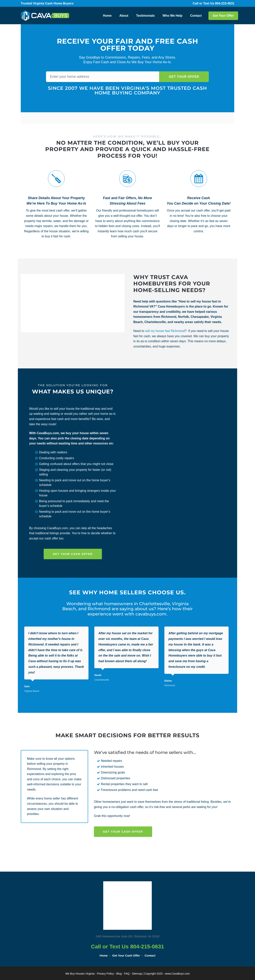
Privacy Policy (105, 974)
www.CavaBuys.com (177, 974)
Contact (196, 16)
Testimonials (145, 16)
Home (107, 16)
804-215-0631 (227, 3)
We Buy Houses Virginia (80, 974)
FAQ (127, 974)
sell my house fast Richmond (165, 331)
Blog (119, 974)
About (124, 16)
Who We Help (173, 16)
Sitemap (137, 974)
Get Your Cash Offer (126, 955)
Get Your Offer (223, 16)
